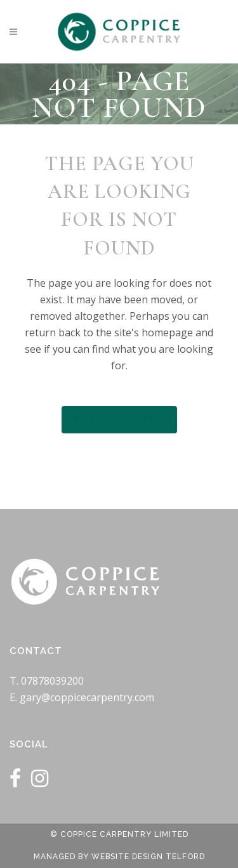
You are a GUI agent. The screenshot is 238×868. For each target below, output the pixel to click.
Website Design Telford (148, 857)
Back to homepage (119, 419)
